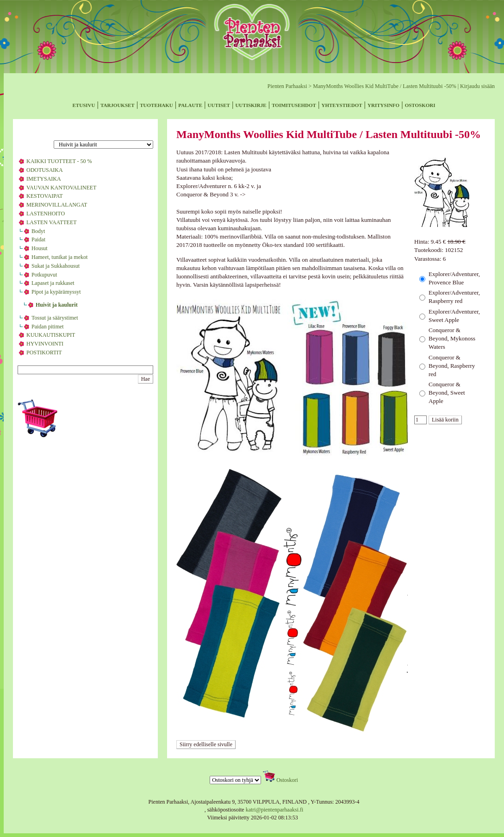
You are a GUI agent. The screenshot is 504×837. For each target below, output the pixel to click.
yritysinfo (383, 104)
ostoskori (420, 104)
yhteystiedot (342, 104)
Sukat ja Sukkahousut (56, 266)
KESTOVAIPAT (44, 196)
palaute (190, 104)
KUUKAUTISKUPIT (51, 335)
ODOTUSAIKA (45, 170)
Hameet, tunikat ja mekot (59, 257)
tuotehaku (156, 104)
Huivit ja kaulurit (57, 305)
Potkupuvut (44, 275)
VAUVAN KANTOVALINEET (61, 188)
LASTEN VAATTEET (52, 222)
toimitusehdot (294, 104)
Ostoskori (287, 780)
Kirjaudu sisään (477, 86)
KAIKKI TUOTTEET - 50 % (59, 161)
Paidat (38, 239)
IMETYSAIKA (44, 179)
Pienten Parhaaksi (287, 86)
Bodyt (38, 231)
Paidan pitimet (48, 327)
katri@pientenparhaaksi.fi (275, 810)
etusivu (84, 104)
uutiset (219, 104)
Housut (40, 248)
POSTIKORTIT (44, 352)
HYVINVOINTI (45, 344)
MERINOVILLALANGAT (57, 205)
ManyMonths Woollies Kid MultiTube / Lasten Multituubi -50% (384, 86)
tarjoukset (118, 104)
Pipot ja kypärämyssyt (56, 292)
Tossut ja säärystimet (55, 318)
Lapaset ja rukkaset (53, 283)
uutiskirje (251, 104)
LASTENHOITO (46, 214)
